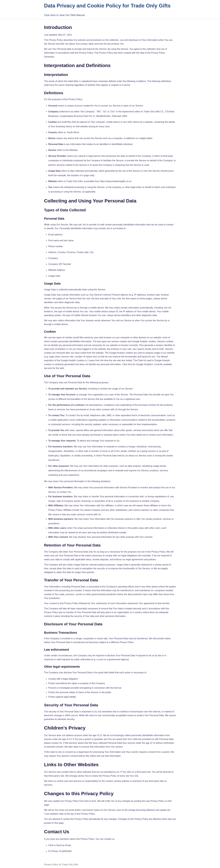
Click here (127, 364)
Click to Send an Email (60, 845)
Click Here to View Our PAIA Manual (64, 15)
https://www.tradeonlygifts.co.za (116, 181)
